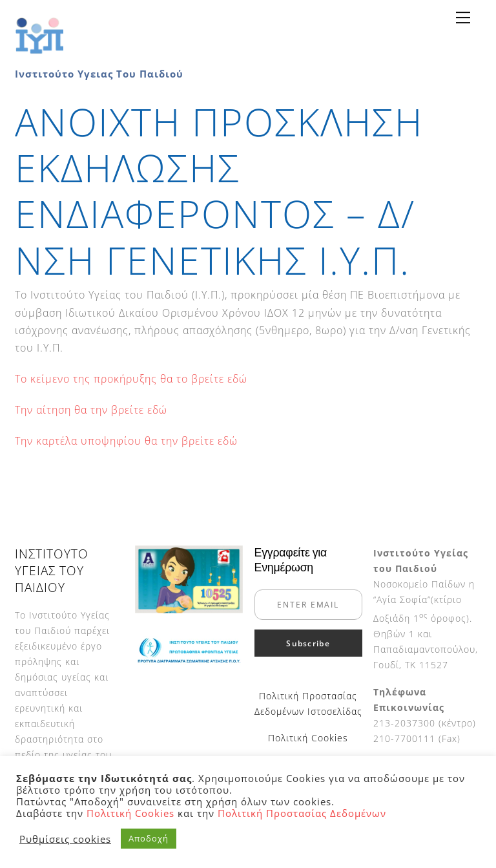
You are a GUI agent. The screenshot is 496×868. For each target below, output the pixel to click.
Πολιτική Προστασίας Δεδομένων (302, 813)
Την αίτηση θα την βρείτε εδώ (91, 410)
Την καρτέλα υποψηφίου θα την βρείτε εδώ (126, 441)
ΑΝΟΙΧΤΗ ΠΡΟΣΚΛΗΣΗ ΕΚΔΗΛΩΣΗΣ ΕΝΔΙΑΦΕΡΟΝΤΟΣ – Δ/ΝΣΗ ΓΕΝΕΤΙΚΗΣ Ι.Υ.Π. (219, 190)
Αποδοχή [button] (149, 838)
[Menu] (463, 17)
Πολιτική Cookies (308, 738)
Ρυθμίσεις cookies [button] (65, 839)
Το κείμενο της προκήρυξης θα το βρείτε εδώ (131, 379)
